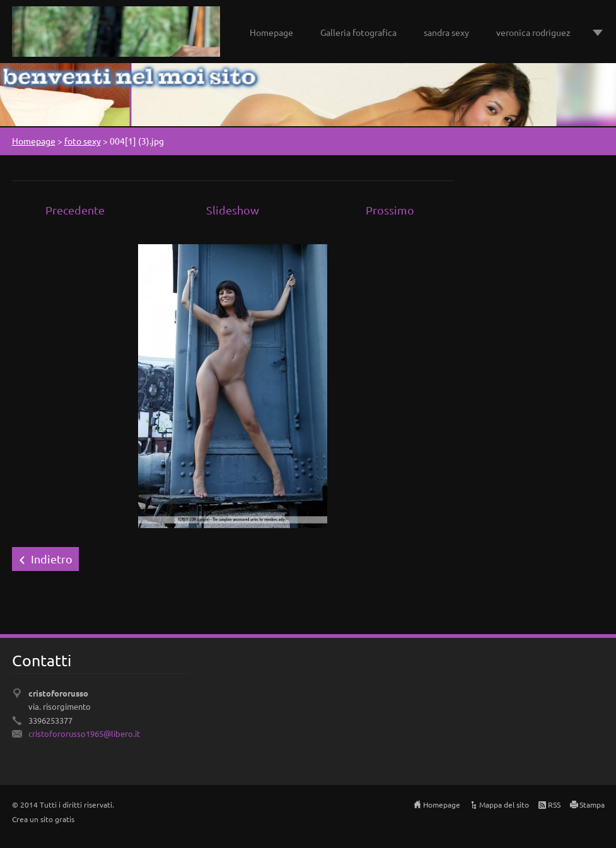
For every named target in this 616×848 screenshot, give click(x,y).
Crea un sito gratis (43, 819)
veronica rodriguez (533, 32)
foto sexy (83, 141)
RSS (554, 804)
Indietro (52, 559)
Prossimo (390, 210)
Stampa (592, 804)
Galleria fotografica (358, 32)
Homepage (271, 32)
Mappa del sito (504, 804)
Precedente (75, 210)
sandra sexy (446, 32)
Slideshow (233, 210)
